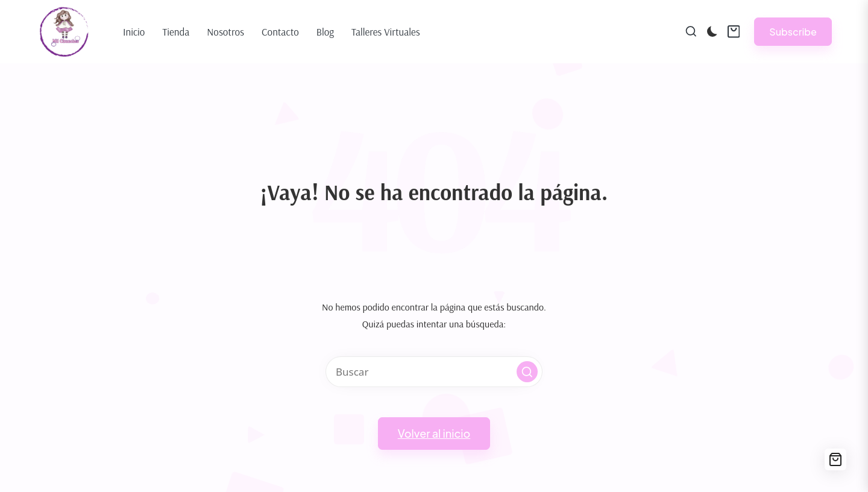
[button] (793, 32)
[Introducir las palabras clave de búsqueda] (434, 372)
